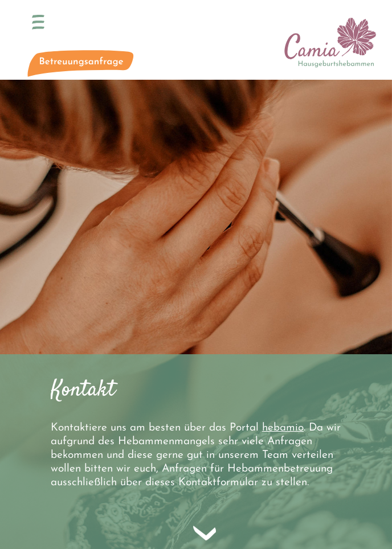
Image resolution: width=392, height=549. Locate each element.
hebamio (283, 428)
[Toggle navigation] (38, 23)
